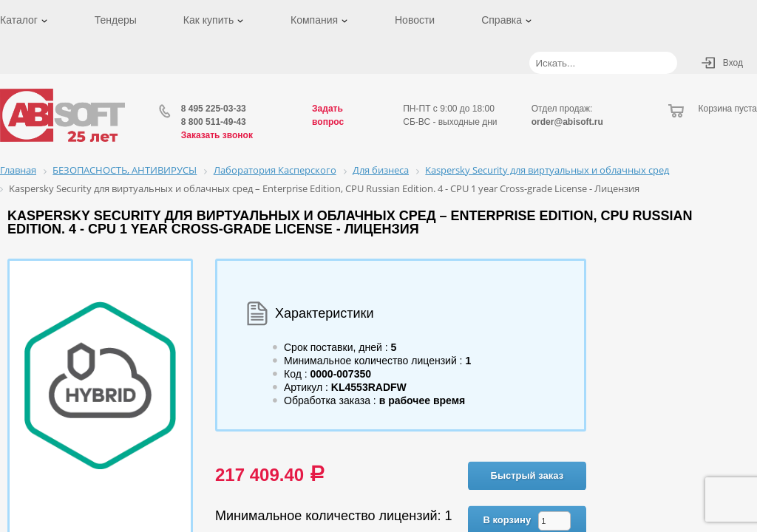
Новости (415, 20)
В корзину (508, 520)
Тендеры (116, 20)
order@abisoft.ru (567, 122)
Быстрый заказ (527, 475)
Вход (733, 63)
